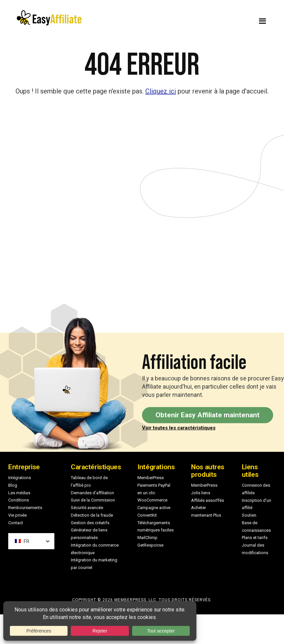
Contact (16, 523)
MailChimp (147, 538)
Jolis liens (201, 493)
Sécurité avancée (87, 508)
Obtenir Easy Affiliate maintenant (208, 415)
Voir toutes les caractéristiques (179, 428)
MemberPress (151, 478)
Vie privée (17, 515)
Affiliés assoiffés (208, 500)
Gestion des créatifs (90, 523)
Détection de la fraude (92, 515)
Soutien (249, 515)
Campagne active (154, 508)
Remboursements (25, 508)
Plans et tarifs (255, 538)
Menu (211, 19)
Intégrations (20, 478)
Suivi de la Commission (93, 500)
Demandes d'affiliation (92, 493)
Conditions (19, 500)
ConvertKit (147, 515)
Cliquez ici (161, 91)
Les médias (19, 493)
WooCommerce (152, 500)
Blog (13, 485)
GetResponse (150, 545)
